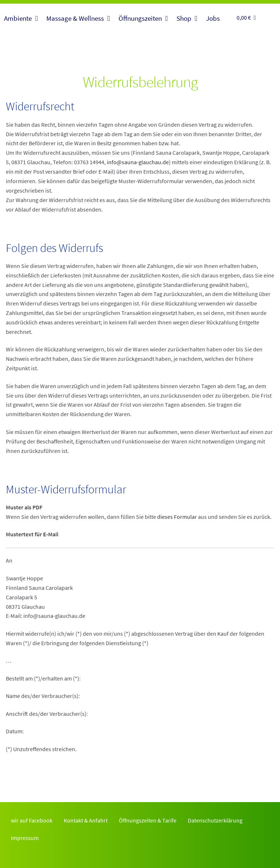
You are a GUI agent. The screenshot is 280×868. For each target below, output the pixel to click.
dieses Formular (177, 517)
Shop (184, 18)
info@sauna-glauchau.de (138, 162)
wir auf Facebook (32, 820)
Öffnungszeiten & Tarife (148, 820)
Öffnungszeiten (140, 18)
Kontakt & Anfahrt (86, 820)
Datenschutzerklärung (215, 820)
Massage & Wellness (75, 18)
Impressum (25, 838)
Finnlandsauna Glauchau (140, 61)
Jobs (213, 18)
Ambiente (18, 18)
